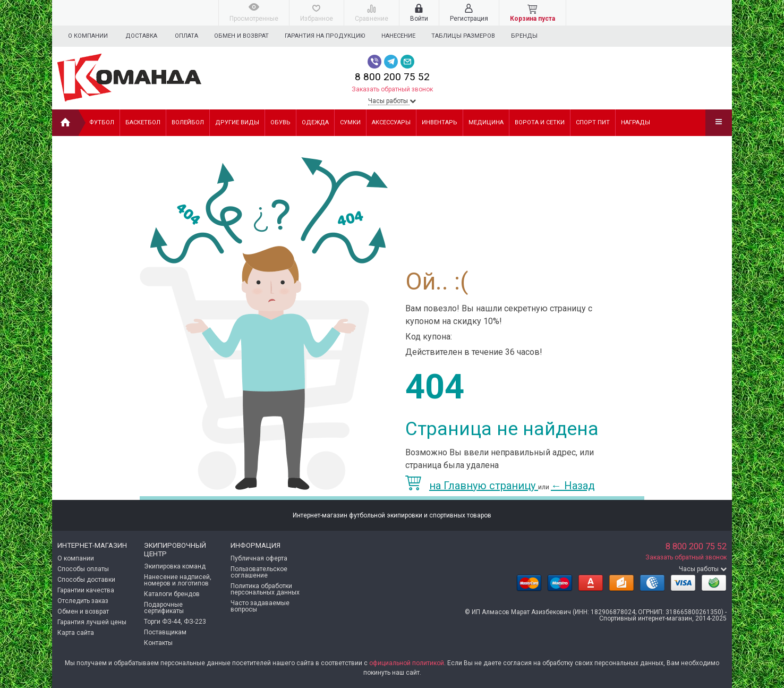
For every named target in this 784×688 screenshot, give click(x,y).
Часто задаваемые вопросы (260, 606)
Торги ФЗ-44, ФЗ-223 (175, 622)
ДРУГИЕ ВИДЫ (237, 122)
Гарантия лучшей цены (92, 622)
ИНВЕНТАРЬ (440, 122)
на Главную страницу (472, 486)
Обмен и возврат (243, 36)
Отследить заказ (83, 601)
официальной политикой (407, 663)
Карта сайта (76, 633)
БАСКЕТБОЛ (143, 122)
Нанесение (403, 36)
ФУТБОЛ (102, 122)
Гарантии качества (86, 590)
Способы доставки (86, 580)
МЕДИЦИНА (486, 122)
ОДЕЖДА (315, 122)
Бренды (532, 36)
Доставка (141, 36)
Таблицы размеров (470, 36)
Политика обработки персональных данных (265, 589)
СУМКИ (350, 122)
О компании (88, 36)
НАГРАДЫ (636, 122)
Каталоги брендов (172, 594)
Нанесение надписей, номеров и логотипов (178, 580)
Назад (573, 486)
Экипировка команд (175, 566)
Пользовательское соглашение (259, 572)
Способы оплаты (83, 569)
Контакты (158, 643)
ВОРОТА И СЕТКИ (540, 122)
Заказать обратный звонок (392, 89)
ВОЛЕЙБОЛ (188, 122)
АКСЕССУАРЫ (391, 122)
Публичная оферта (259, 558)
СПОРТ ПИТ (593, 122)
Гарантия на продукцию (328, 36)
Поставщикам (165, 632)
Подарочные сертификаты (164, 608)
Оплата (186, 36)
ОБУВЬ (280, 122)
